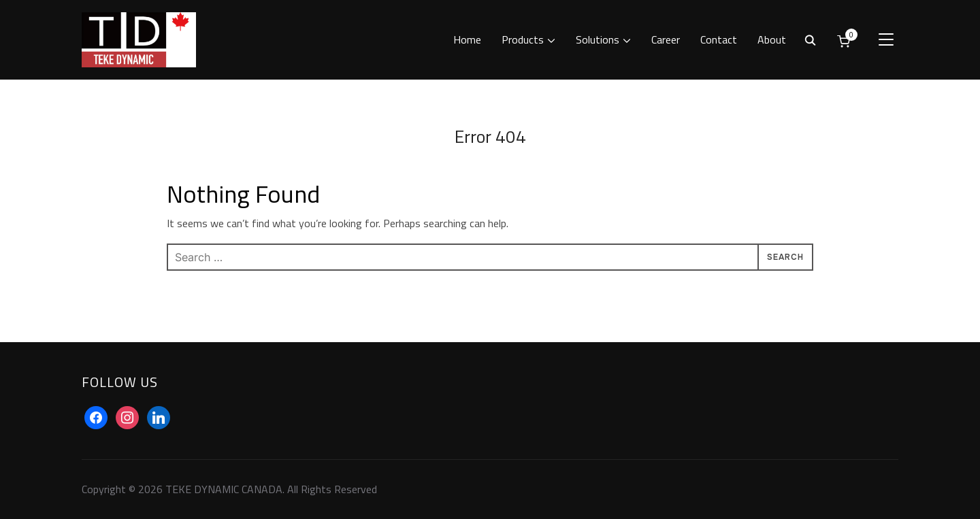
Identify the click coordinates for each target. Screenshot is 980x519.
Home (467, 39)
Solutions (598, 39)
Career (666, 39)
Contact (719, 39)
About (772, 39)
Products (523, 39)
